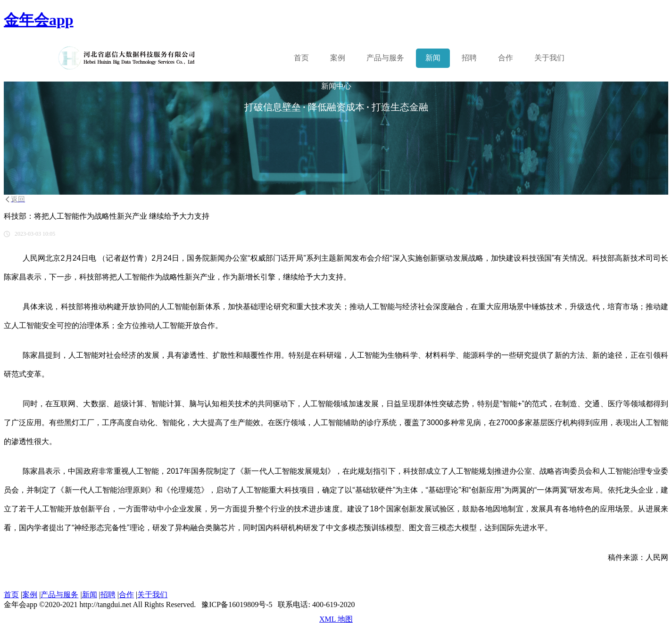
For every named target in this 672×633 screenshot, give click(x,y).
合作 (506, 58)
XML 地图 (336, 619)
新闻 (433, 58)
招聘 (469, 58)
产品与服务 (59, 595)
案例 (338, 58)
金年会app (39, 20)
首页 (301, 58)
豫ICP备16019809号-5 (237, 604)
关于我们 (549, 58)
